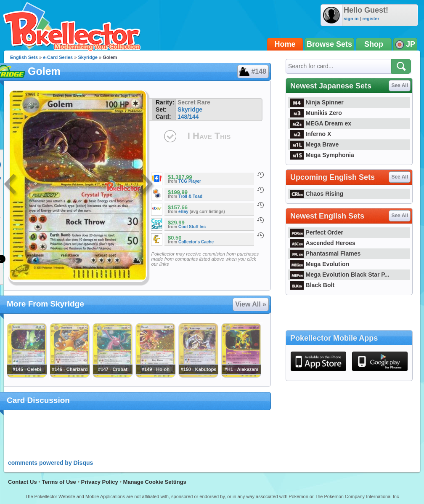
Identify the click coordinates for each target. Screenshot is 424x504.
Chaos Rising (317, 194)
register (371, 19)
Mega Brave (314, 144)
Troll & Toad (190, 196)
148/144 (188, 117)
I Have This (209, 136)
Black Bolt (312, 285)
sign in (351, 19)
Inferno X (311, 134)
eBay (183, 212)
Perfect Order (317, 232)
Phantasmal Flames (325, 253)
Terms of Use (59, 482)
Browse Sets (329, 44)
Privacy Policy (100, 482)
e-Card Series (58, 57)
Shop (374, 44)
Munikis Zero (316, 113)
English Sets (24, 57)
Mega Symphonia (322, 155)
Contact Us (23, 482)
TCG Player (190, 181)
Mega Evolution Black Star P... (340, 275)
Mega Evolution (320, 264)
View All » (251, 304)
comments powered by (50, 463)
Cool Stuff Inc (192, 227)
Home (285, 44)
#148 (253, 72)
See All (400, 85)
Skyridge (87, 57)
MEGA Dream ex (321, 123)
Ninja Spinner (317, 102)
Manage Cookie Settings (155, 482)
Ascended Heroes (323, 243)
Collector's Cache (196, 242)
